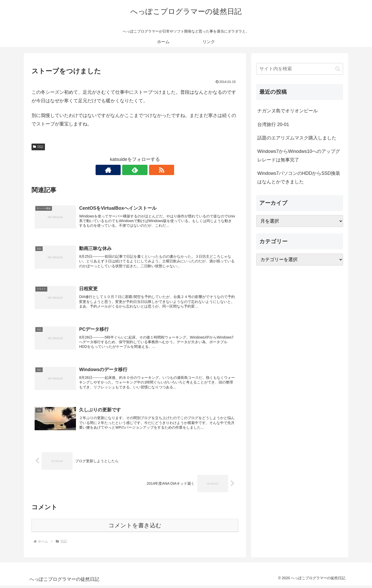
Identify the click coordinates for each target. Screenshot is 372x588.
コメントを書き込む (135, 528)
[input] (300, 69)
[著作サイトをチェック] (123, 170)
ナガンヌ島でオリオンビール (288, 111)
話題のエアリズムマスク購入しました (297, 138)
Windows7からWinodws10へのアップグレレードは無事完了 (299, 155)
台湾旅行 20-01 (273, 124)
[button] (338, 69)
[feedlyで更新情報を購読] (135, 170)
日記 (38, 147)
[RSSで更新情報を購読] (147, 170)
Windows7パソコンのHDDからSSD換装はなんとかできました (299, 177)
